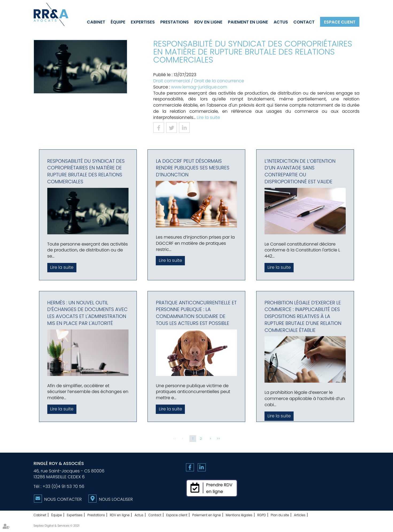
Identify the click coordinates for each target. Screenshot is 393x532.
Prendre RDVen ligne (219, 488)
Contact (304, 22)
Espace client (340, 22)
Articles (300, 515)
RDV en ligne (208, 22)
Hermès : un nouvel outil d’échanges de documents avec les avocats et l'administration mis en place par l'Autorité (87, 313)
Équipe (118, 22)
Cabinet (96, 22)
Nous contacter (63, 499)
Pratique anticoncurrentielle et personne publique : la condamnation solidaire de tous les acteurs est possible (196, 313)
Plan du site (280, 515)
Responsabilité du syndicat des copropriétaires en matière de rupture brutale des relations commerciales (86, 171)
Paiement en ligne (248, 22)
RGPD (262, 515)
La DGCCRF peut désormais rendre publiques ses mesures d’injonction (192, 168)
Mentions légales (239, 515)
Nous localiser (116, 499)
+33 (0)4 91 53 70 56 (63, 486)
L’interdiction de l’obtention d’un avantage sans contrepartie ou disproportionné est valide (300, 171)
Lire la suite (208, 117)
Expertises (143, 22)
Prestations (175, 22)
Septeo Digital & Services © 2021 (57, 526)
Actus (281, 22)
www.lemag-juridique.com (199, 87)
